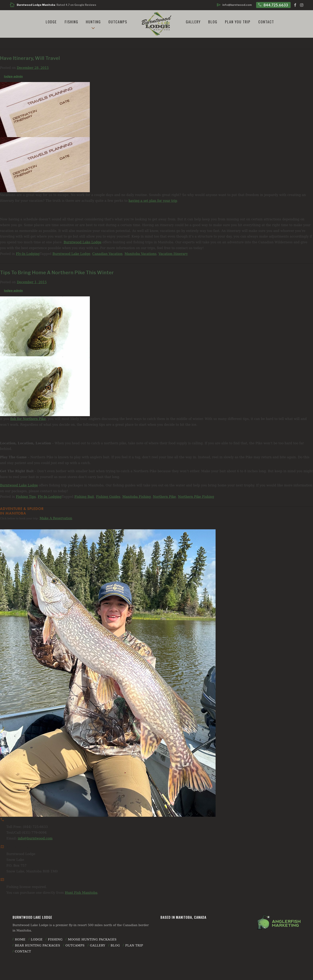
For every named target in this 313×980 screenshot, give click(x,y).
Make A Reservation (56, 518)
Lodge (51, 22)
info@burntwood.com (35, 838)
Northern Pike (164, 497)
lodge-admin (13, 76)
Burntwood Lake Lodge (83, 242)
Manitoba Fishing (137, 497)
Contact (266, 22)
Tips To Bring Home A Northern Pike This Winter (57, 273)
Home (20, 939)
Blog (213, 22)
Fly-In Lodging (28, 254)
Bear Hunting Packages (38, 945)
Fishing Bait (84, 497)
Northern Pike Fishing (196, 497)
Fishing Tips (26, 497)
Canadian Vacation (107, 254)
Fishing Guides (108, 497)
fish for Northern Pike (28, 419)
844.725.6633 (273, 5)
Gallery (193, 22)
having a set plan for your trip (153, 201)
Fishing (71, 22)
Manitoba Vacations (141, 254)
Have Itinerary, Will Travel (30, 58)
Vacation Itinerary (173, 254)
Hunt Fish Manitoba (81, 893)
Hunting (93, 22)
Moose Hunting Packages (92, 939)
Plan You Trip (238, 22)
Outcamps (118, 22)
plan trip (134, 945)
